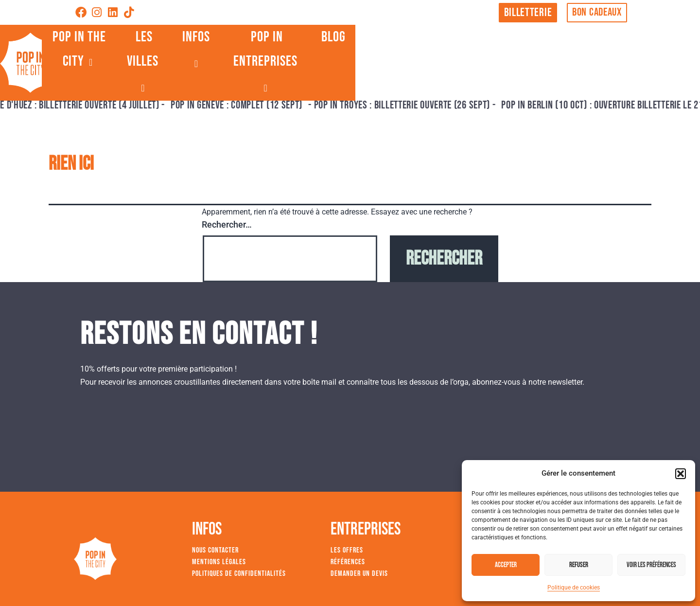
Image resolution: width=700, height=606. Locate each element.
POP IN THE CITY (263, 59)
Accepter (506, 565)
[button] (681, 474)
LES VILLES (359, 59)
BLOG (610, 59)
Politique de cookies (574, 588)
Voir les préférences (651, 565)
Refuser (579, 565)
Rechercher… (227, 224)
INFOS (429, 59)
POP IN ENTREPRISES (523, 59)
